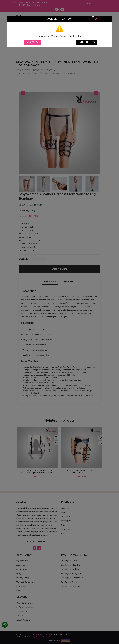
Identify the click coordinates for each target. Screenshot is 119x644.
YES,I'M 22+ (32, 42)
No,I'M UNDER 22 (87, 42)
